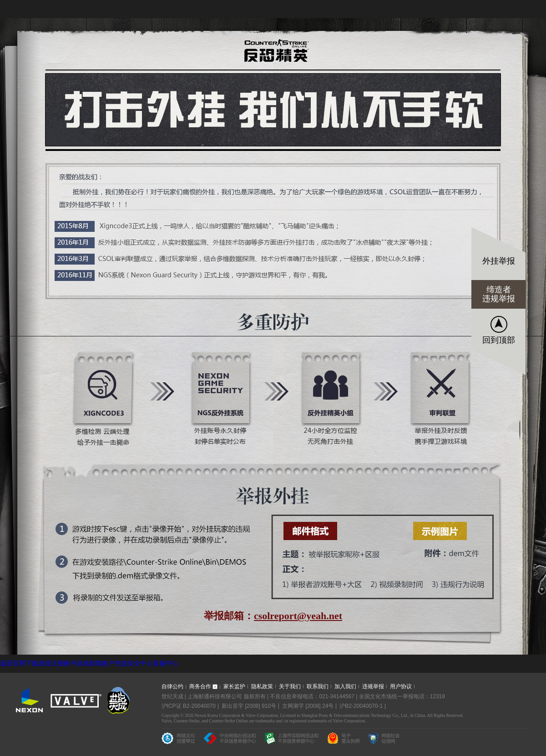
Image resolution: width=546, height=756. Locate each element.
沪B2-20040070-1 (361, 706)
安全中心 (140, 663)
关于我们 (290, 686)
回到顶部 (499, 340)
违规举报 (373, 686)
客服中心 (166, 663)
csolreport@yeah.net (298, 616)
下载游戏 (38, 663)
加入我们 (345, 686)
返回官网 (13, 663)
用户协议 (401, 686)
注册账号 (64, 663)
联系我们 (318, 686)
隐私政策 (262, 686)
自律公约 (172, 686)
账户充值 (115, 663)
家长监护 (234, 686)
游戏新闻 (89, 663)
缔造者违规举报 (499, 294)
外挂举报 (499, 261)
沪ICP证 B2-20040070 (189, 706)
